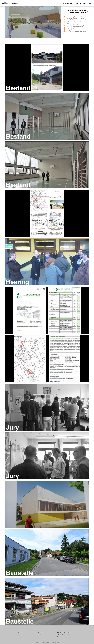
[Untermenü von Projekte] (78, 3)
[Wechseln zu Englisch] (90, 3)
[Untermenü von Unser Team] (86, 3)
